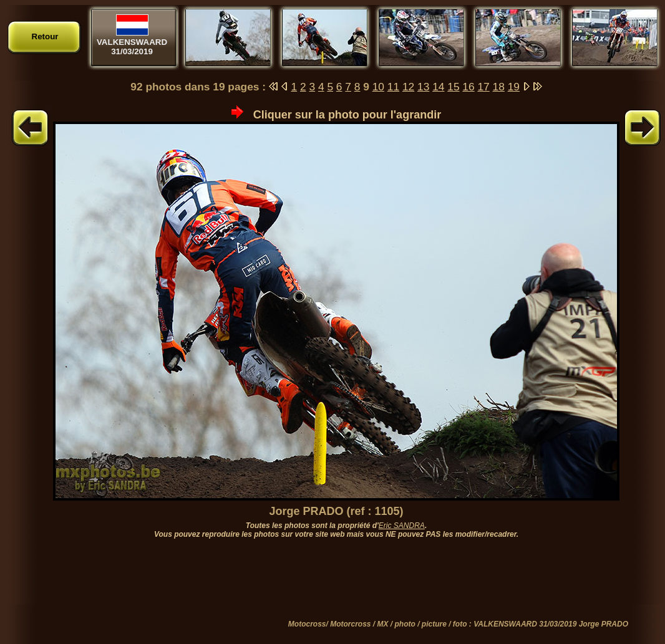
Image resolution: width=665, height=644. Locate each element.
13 (423, 87)
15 (453, 87)
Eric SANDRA (402, 526)
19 (514, 87)
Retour (45, 36)
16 (468, 87)
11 (393, 87)
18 (499, 87)
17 (483, 87)
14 (438, 87)
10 (378, 87)
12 (408, 87)
